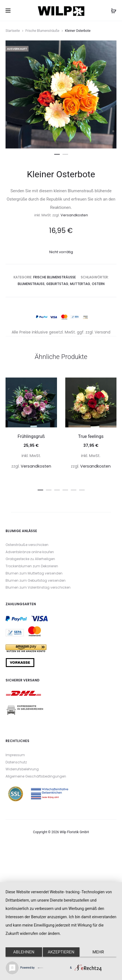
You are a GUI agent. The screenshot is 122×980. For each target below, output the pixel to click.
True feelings (91, 436)
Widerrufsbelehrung (22, 769)
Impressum (15, 755)
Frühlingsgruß (31, 436)
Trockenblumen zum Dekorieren (32, 566)
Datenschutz (16, 762)
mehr (98, 952)
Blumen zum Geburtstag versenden (36, 580)
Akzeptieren (61, 952)
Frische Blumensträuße (42, 31)
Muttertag (80, 284)
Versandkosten (74, 215)
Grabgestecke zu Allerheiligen (30, 559)
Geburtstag (57, 284)
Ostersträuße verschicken (27, 545)
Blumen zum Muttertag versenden (34, 573)
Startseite (13, 31)
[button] (57, 153)
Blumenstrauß (31, 284)
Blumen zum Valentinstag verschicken (38, 587)
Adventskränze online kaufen (30, 552)
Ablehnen (24, 952)
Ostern (98, 284)
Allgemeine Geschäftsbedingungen (36, 776)
